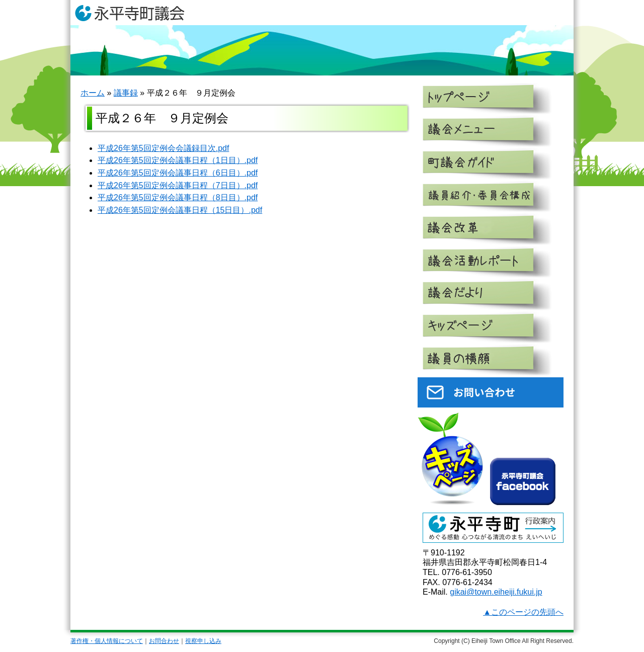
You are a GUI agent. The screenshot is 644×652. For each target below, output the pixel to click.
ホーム (93, 93)
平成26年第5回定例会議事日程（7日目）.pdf (178, 185)
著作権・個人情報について (107, 641)
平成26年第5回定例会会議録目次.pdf (163, 148)
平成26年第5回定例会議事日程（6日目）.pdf (178, 173)
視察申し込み (203, 641)
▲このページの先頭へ (523, 612)
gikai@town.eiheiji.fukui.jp (496, 592)
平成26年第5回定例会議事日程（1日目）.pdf (178, 160)
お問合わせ (164, 641)
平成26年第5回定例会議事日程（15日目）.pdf (180, 210)
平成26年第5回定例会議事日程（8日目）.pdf (178, 197)
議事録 (126, 93)
